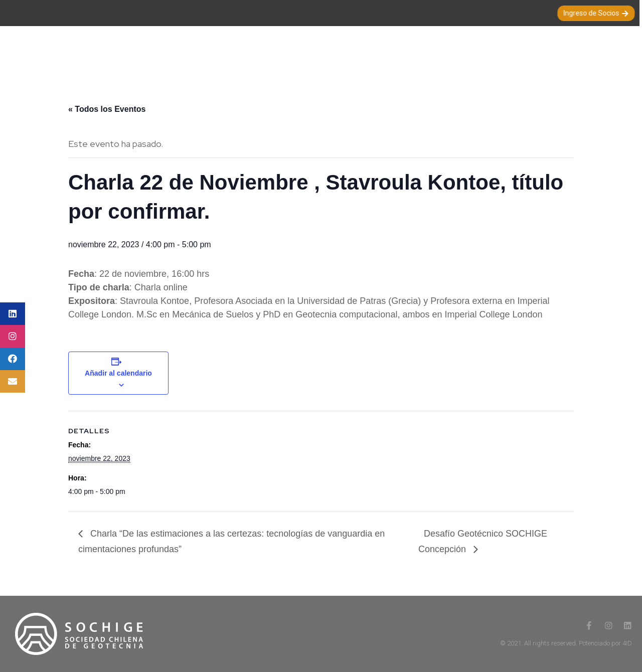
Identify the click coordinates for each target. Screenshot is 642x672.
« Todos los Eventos (107, 109)
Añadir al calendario (118, 373)
